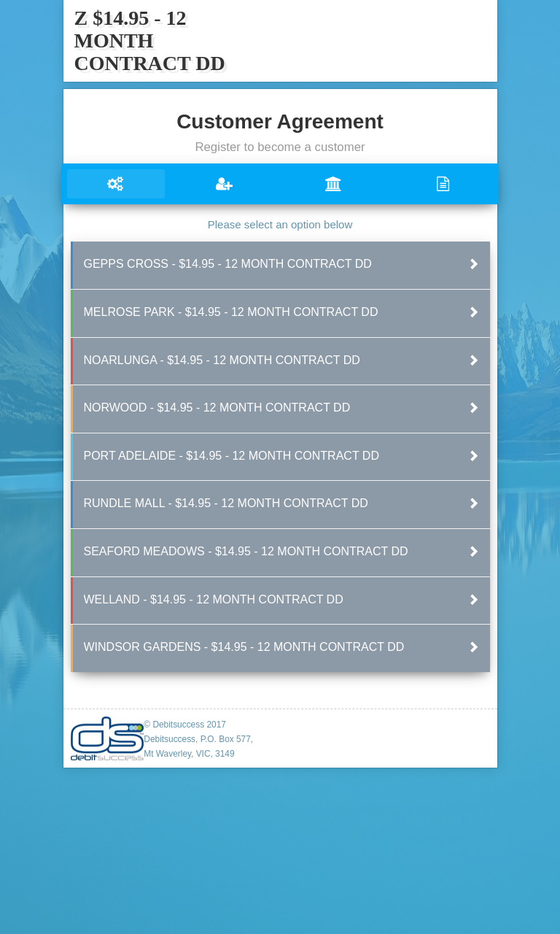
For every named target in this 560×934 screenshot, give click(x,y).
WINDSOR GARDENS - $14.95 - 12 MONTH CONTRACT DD (244, 647)
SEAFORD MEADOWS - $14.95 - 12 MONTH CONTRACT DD (246, 551)
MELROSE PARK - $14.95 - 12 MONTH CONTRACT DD (231, 312)
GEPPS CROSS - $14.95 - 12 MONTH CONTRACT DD (228, 264)
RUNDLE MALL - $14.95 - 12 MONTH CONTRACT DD (226, 503)
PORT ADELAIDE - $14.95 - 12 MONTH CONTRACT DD (232, 456)
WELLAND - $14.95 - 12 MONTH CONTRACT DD (214, 599)
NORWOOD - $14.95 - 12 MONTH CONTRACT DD (217, 408)
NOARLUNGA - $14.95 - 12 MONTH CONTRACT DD (222, 360)
